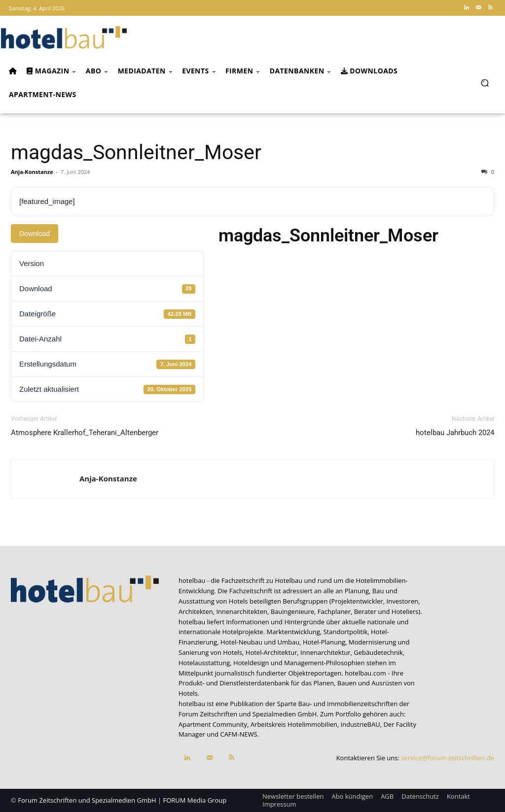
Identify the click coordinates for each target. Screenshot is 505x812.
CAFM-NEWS (238, 734)
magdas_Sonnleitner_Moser (136, 152)
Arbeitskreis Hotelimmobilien (294, 724)
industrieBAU (361, 724)
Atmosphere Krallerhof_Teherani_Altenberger (85, 433)
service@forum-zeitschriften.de (448, 758)
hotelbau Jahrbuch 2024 (455, 433)
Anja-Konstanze (32, 172)
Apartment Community (213, 724)
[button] (485, 83)
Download (35, 234)
